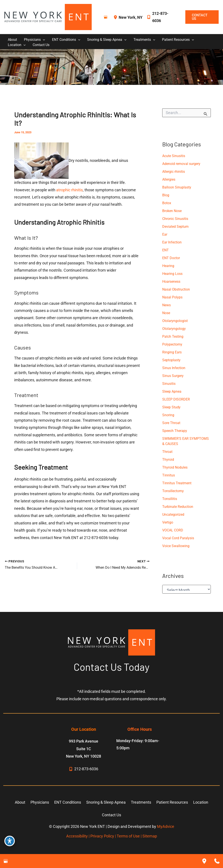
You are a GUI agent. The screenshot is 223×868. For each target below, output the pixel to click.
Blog (166, 195)
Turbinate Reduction (178, 507)
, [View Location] (131, 17)
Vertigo (168, 522)
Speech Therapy (175, 431)
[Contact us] (217, 861)
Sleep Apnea (172, 391)
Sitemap (150, 836)
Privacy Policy (102, 836)
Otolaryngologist (175, 321)
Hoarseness (171, 282)
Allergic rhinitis (174, 172)
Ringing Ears (172, 352)
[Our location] (204, 861)
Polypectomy (172, 344)
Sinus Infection (174, 368)
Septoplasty (171, 360)
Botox (167, 203)
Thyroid (168, 460)
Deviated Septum (175, 227)
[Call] (162, 17)
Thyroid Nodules (175, 467)
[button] (200, 17)
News (166, 305)
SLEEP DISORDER (176, 399)
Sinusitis (169, 384)
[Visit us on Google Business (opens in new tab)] (106, 17)
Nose (166, 313)
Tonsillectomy (173, 491)
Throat (167, 452)
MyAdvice (166, 826)
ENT (166, 250)
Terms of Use (128, 836)
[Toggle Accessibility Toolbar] (10, 841)
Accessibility (77, 836)
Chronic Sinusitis (175, 219)
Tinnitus (169, 475)
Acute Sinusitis (174, 156)
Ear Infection (172, 242)
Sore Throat (171, 423)
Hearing (168, 266)
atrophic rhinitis (69, 190)
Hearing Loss (172, 274)
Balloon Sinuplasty (177, 187)
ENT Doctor (171, 258)
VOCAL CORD (173, 530)
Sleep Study (171, 407)
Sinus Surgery (173, 376)
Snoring (168, 415)
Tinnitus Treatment (177, 483)
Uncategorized (173, 514)
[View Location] (116, 17)
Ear (165, 234)
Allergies (169, 179)
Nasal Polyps (172, 297)
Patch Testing (173, 336)
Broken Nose (172, 211)
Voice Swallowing (176, 546)
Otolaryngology (174, 329)
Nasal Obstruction (176, 289)
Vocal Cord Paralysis (178, 538)
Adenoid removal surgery (181, 164)
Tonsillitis (170, 499)
